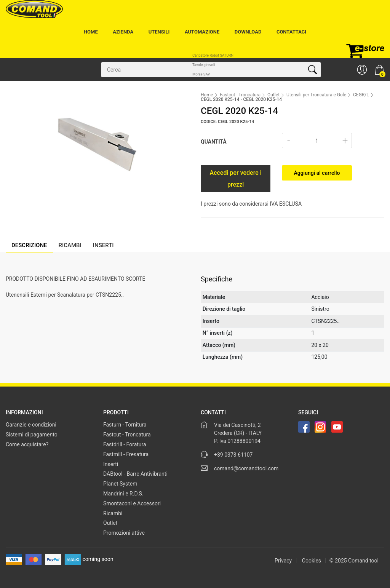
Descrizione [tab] (29, 245)
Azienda (123, 32)
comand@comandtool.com (246, 468)
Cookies (312, 561)
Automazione (202, 32)
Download (248, 32)
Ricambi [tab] (70, 245)
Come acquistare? (27, 444)
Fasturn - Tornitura (125, 425)
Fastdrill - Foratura (125, 444)
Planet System (120, 484)
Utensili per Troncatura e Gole (316, 95)
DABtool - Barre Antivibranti (135, 474)
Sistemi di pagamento (32, 435)
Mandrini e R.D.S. (123, 494)
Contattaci (291, 32)
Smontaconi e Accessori (132, 503)
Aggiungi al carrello (317, 173)
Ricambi (113, 513)
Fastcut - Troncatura (240, 95)
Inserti (111, 464)
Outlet (273, 95)
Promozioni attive (124, 533)
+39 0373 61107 (233, 455)
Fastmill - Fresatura (126, 454)
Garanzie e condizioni (31, 425)
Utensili (159, 32)
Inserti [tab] (103, 245)
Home (91, 32)
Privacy (283, 561)
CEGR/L (361, 95)
